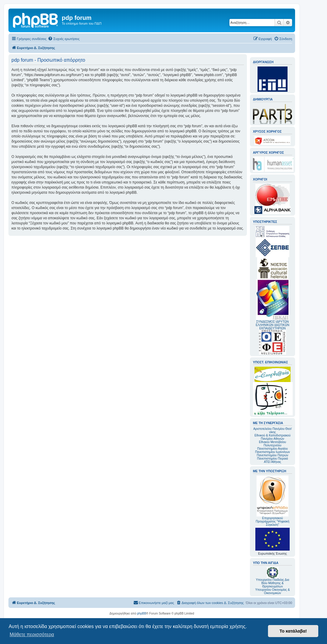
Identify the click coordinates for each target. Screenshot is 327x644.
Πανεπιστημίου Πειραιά (272, 459)
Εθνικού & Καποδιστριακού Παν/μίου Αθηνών (272, 437)
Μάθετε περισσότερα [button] (32, 635)
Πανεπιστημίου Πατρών (273, 455)
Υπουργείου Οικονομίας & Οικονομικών (273, 591)
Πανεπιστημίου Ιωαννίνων (272, 452)
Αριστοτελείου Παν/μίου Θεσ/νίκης (272, 430)
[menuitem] (64, 39)
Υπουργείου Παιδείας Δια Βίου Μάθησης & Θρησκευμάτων (273, 583)
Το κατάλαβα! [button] (293, 631)
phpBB (142, 613)
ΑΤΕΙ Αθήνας (272, 462)
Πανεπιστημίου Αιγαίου (272, 449)
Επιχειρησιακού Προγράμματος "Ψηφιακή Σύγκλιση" (272, 501)
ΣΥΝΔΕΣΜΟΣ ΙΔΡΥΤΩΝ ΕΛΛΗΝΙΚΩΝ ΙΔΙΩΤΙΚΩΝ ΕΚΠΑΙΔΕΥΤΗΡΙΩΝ (272, 325)
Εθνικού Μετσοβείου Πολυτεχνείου (272, 444)
